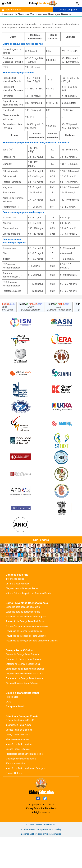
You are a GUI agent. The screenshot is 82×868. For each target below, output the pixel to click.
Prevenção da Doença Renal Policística (25, 653)
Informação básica (15, 610)
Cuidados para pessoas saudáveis (23, 638)
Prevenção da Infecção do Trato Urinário (26, 667)
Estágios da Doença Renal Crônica (23, 695)
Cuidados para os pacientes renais (23, 643)
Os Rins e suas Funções (18, 615)
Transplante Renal (15, 738)
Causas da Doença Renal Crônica (22, 685)
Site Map (30, 856)
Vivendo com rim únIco (17, 771)
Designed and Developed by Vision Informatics (41, 865)
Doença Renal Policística (18, 766)
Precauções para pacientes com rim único (27, 657)
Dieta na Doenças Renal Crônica (22, 714)
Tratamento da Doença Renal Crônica (24, 710)
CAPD (9, 733)
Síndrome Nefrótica (15, 795)
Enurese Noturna (14, 804)
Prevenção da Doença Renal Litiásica (24, 662)
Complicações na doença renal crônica (25, 700)
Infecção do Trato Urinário (19, 775)
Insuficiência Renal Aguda (18, 756)
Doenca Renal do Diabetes (19, 761)
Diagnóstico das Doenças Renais (22, 620)
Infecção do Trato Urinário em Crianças (25, 799)
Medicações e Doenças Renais (21, 790)
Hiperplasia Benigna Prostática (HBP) (24, 785)
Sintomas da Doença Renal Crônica (23, 690)
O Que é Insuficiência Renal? (20, 751)
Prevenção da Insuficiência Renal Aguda (26, 648)
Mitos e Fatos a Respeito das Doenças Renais (28, 624)
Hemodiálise (12, 728)
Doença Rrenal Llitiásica (18, 780)
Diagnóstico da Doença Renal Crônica (24, 705)
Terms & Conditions (46, 856)
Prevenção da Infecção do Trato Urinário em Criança (32, 672)
